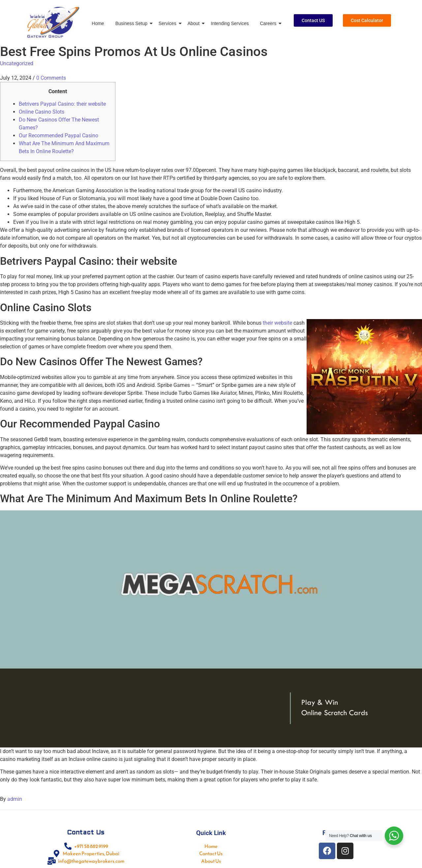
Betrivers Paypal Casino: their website (62, 104)
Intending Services (230, 23)
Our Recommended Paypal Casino (59, 136)
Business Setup (133, 23)
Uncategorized (17, 63)
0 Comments (51, 78)
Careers (269, 23)
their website (277, 323)
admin (15, 799)
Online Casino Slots (42, 112)
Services (169, 23)
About (195, 23)
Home (98, 23)
